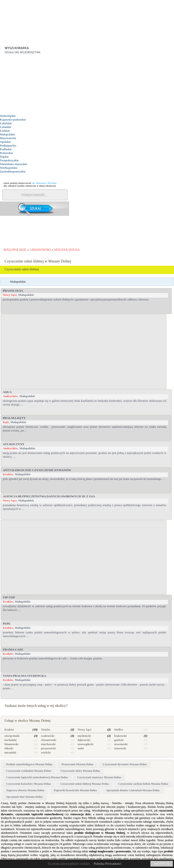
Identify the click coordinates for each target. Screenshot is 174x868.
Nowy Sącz (10, 295)
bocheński (11, 740)
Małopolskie (8, 134)
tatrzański (10, 752)
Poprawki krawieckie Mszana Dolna (75, 790)
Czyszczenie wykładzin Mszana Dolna (29, 771)
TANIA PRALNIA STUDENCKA (24, 676)
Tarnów (46, 729)
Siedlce (119, 729)
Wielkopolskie (9, 168)
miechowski (48, 744)
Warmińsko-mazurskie (14, 164)
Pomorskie (6, 153)
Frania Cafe (13, 649)
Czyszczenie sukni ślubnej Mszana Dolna (84, 784)
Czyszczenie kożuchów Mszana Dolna (28, 784)
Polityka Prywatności (107, 864)
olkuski (9, 748)
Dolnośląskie (8, 116)
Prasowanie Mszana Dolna (77, 764)
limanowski (11, 744)
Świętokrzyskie (9, 160)
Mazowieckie (8, 138)
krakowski (120, 736)
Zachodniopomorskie (13, 171)
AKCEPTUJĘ (162, 864)
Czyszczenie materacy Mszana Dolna (99, 777)
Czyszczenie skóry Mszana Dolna (80, 771)
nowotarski (121, 744)
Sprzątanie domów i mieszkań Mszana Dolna (133, 790)
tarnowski (120, 748)
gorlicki (119, 740)
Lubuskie (6, 127)
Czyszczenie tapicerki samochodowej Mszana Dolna (37, 777)
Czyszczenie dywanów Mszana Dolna (125, 764)
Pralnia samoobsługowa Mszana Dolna (29, 764)
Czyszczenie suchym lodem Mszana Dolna (143, 784)
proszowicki (48, 748)
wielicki (46, 752)
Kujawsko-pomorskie (13, 120)
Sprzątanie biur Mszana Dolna (24, 797)
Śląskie (4, 157)
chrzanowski (49, 740)
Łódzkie (5, 131)
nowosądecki (85, 744)
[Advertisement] (35, 85)
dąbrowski (84, 740)
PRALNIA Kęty (14, 418)
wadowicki (48, 736)
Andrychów (10, 396)
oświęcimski (12, 736)
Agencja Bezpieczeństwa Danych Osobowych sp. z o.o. (49, 496)
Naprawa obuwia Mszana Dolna (25, 790)
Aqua (7, 392)
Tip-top (9, 597)
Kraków (8, 474)
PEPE (7, 624)
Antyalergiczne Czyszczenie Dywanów (37, 470)
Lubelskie (6, 123)
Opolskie (5, 142)
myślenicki (84, 736)
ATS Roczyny (14, 444)
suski (81, 748)
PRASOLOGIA (13, 291)
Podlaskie (6, 149)
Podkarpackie (8, 145)
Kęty (6, 422)
